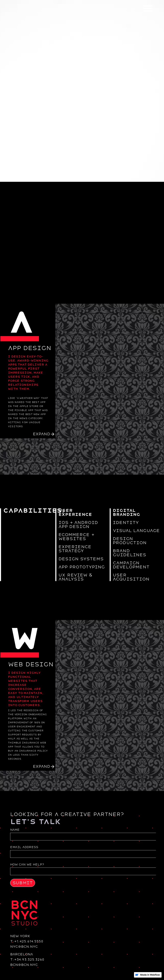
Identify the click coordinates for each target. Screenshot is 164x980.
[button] (148, 8)
